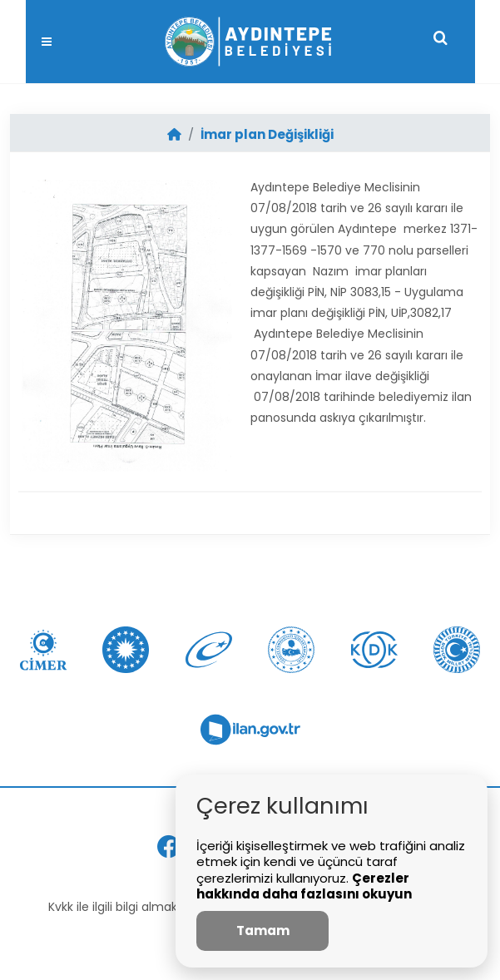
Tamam (263, 931)
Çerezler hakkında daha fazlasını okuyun (304, 886)
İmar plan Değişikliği (267, 134)
